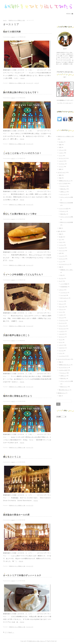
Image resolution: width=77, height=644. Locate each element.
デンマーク (62, 323)
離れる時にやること (64, 390)
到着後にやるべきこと (65, 181)
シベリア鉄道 (64, 284)
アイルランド (62, 320)
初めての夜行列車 (12, 32)
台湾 (60, 253)
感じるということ (12, 457)
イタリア (37, 83)
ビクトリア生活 (63, 183)
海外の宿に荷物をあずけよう (18, 396)
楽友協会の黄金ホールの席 (16, 515)
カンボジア (62, 248)
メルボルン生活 (63, 370)
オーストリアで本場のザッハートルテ (22, 575)
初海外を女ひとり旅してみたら (37, 641)
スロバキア (62, 334)
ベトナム (61, 245)
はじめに (61, 142)
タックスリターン (64, 367)
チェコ (61, 340)
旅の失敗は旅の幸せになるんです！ (21, 92)
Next (11, 632)
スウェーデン (62, 326)
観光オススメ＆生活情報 (67, 203)
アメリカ (61, 351)
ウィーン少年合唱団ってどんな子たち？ (23, 275)
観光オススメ (64, 387)
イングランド (64, 293)
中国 (60, 267)
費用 (60, 175)
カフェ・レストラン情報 (67, 197)
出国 (60, 147)
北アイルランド (64, 298)
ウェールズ (63, 295)
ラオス (61, 242)
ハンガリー (62, 331)
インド (61, 261)
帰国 (60, 169)
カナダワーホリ (62, 172)
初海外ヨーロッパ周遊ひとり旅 (17, 20)
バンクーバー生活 (64, 209)
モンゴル (61, 278)
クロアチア (62, 348)
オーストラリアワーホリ (64, 359)
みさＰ (13, 37)
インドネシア (62, 356)
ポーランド (62, 337)
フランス (61, 150)
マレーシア (62, 251)
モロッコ (61, 304)
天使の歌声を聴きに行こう (16, 335)
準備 (60, 145)
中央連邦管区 (64, 287)
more (22, 78)
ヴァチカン (62, 164)
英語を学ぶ (63, 189)
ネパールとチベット (64, 264)
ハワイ (61, 353)
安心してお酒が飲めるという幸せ (20, 214)
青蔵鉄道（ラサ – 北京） (67, 270)
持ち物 (61, 237)
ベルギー (61, 153)
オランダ (61, 318)
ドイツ (61, 156)
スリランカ (62, 259)
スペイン (61, 167)
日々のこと (63, 186)
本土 (62, 275)
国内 (60, 396)
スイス (61, 342)
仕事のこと (63, 192)
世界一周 (60, 231)
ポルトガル (62, 307)
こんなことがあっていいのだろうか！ (22, 153)
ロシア (61, 281)
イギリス (61, 290)
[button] (69, 14)
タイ (60, 240)
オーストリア (30, 83)
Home (5, 20)
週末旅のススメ (62, 393)
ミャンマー (62, 256)
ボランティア (64, 194)
